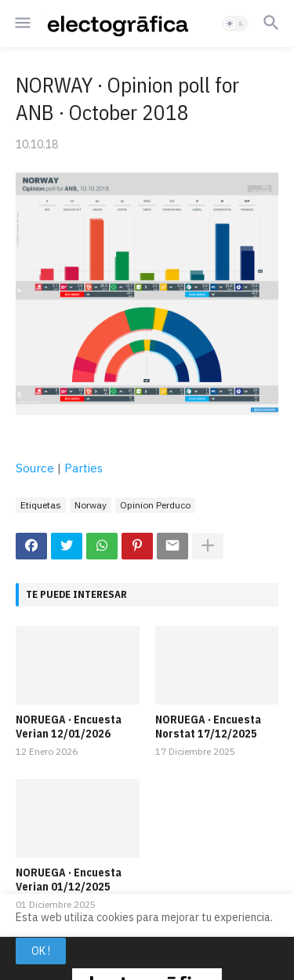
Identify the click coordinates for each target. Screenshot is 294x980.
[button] (22, 24)
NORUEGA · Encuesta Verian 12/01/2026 (69, 727)
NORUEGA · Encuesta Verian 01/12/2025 (69, 880)
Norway (91, 505)
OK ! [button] (41, 951)
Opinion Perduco (155, 505)
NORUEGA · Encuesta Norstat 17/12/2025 (208, 727)
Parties (83, 468)
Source (35, 468)
